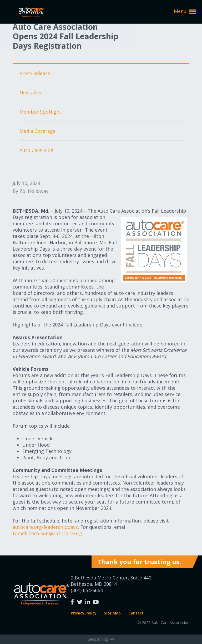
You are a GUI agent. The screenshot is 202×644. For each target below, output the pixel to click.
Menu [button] (185, 11)
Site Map (112, 613)
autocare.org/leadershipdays (45, 527)
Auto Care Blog (36, 150)
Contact (136, 613)
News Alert (32, 92)
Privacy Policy (84, 613)
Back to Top (101, 639)
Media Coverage (37, 131)
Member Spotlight (40, 112)
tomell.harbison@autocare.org (47, 533)
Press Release (35, 73)
